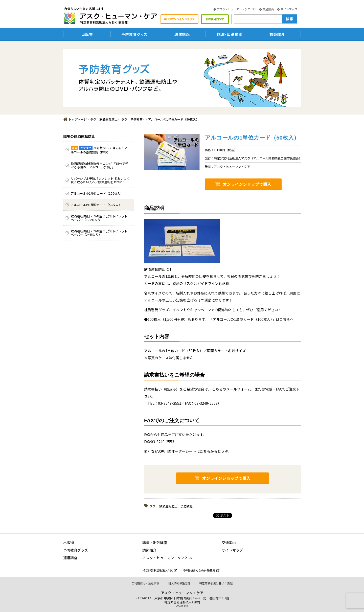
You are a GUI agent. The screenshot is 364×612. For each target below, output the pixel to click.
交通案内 (267, 9)
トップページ (75, 119)
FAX (279, 389)
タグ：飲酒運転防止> (105, 119)
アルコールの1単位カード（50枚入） (96, 205)
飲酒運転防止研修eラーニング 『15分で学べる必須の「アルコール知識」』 (99, 165)
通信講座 (70, 558)
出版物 (69, 542)
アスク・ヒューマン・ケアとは (235, 9)
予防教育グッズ (76, 550)
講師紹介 (149, 550)
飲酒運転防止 (168, 506)
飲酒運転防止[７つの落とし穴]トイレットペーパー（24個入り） (99, 233)
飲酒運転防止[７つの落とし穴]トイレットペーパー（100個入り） (99, 218)
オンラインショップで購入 (243, 184)
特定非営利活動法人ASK (160, 570)
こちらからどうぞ (214, 451)
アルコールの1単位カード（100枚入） (97, 193)
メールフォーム (239, 389)
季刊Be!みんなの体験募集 (201, 570)
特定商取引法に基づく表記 (216, 583)
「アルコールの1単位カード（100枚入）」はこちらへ (251, 319)
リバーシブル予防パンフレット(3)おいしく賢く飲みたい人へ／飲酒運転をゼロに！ (100, 180)
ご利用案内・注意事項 (145, 583)
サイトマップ (287, 9)
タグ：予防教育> (133, 119)
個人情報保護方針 (179, 583)
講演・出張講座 (155, 542)
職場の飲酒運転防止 (79, 136)
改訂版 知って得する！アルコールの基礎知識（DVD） (99, 150)
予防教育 (187, 506)
